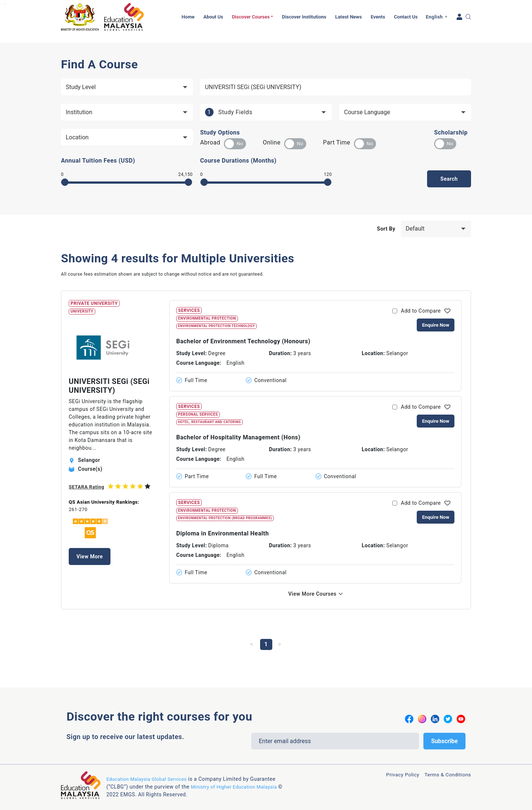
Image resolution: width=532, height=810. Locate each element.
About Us (213, 17)
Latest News (348, 17)
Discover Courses (251, 17)
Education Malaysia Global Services (150, 777)
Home (188, 17)
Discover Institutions (304, 17)
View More (90, 557)
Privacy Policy (392, 775)
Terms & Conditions (444, 775)
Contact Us (406, 17)
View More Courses (312, 594)
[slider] (65, 182)
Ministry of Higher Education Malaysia (238, 785)
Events (378, 17)
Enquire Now (436, 325)
